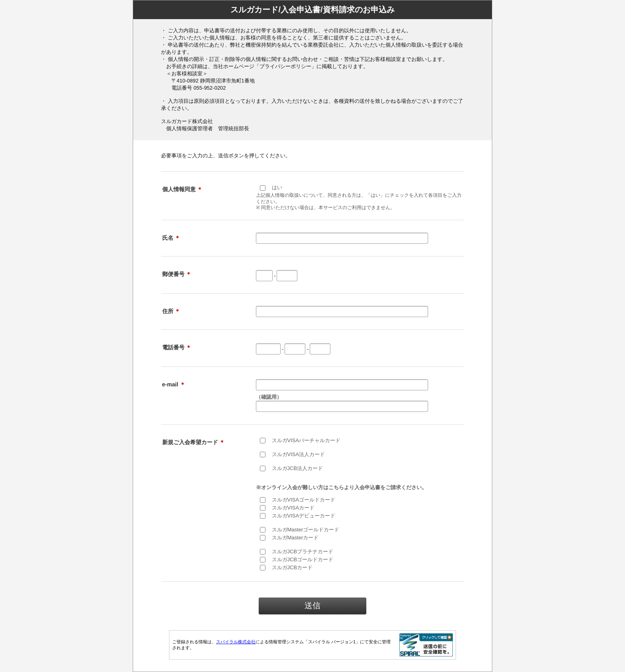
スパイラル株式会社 (236, 642)
